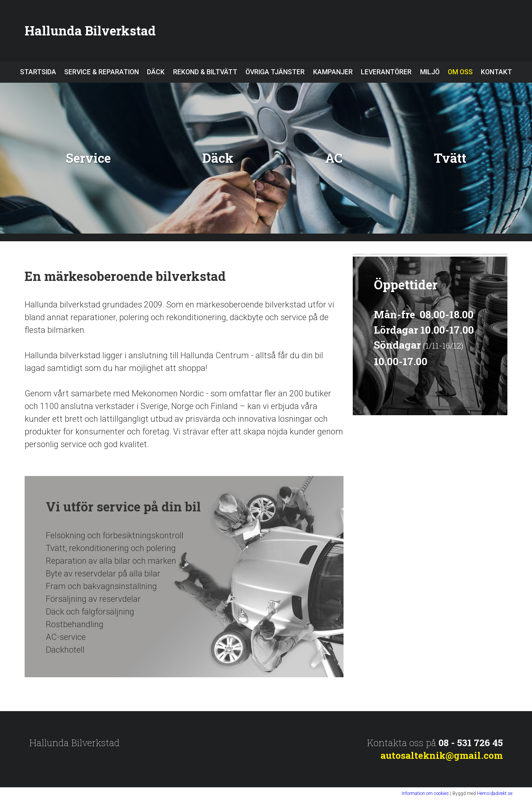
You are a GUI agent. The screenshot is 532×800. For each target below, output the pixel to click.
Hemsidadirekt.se (495, 793)
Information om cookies (425, 793)
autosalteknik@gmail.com (442, 755)
